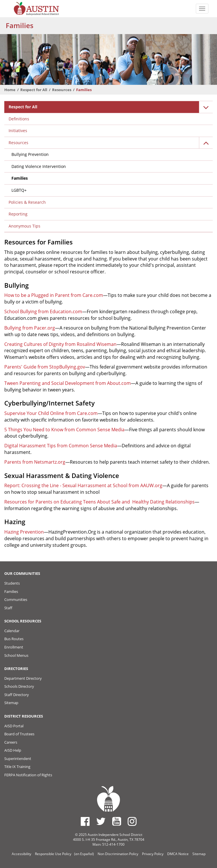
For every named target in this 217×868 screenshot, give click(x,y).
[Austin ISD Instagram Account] (132, 821)
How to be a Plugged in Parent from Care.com (54, 295)
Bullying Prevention (30, 154)
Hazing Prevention (24, 532)
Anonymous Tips (24, 226)
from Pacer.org (38, 328)
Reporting (18, 214)
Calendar (12, 631)
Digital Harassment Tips (30, 446)
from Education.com (60, 311)
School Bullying (21, 311)
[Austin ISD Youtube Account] (117, 821)
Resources (62, 90)
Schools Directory (19, 686)
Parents (13, 462)
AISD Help (13, 750)
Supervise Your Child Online (34, 413)
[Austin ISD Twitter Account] (101, 821)
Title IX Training (17, 767)
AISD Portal (14, 726)
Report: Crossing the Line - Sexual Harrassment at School (66, 485)
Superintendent (18, 759)
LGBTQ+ (19, 190)
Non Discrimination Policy (118, 854)
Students (12, 583)
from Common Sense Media (94, 430)
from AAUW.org (145, 485)
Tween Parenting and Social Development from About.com (68, 383)
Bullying (13, 328)
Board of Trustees (19, 734)
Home (10, 90)
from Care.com (81, 413)
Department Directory (23, 678)
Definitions (19, 119)
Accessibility (21, 854)
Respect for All (34, 90)
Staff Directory (17, 695)
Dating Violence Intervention (39, 166)
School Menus (16, 655)
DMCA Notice (178, 854)
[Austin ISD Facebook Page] (85, 821)
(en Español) (84, 854)
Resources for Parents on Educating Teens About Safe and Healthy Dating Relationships (99, 502)
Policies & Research (27, 202)
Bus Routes (14, 639)
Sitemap (11, 703)
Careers (11, 742)
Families (20, 178)
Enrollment (14, 647)
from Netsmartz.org (43, 462)
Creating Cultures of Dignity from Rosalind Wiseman (60, 344)
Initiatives (18, 131)
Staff (8, 608)
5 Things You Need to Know (34, 430)
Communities (16, 599)
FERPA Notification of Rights (28, 775)
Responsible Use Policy (53, 854)
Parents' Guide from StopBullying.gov (45, 367)
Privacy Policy (153, 854)
